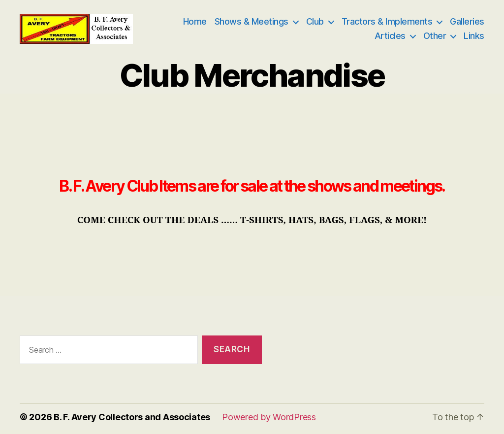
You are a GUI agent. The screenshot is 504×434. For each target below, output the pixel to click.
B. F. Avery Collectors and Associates (132, 421)
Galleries (467, 23)
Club (315, 23)
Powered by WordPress (269, 421)
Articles (390, 38)
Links (474, 38)
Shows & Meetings (252, 23)
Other (435, 38)
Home (195, 23)
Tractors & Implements (387, 23)
